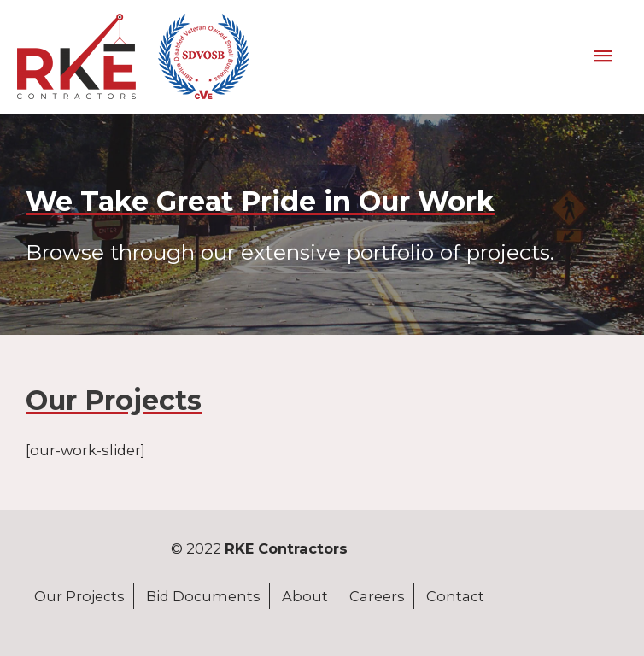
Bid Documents (203, 596)
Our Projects (79, 596)
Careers (377, 596)
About (305, 596)
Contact (455, 596)
